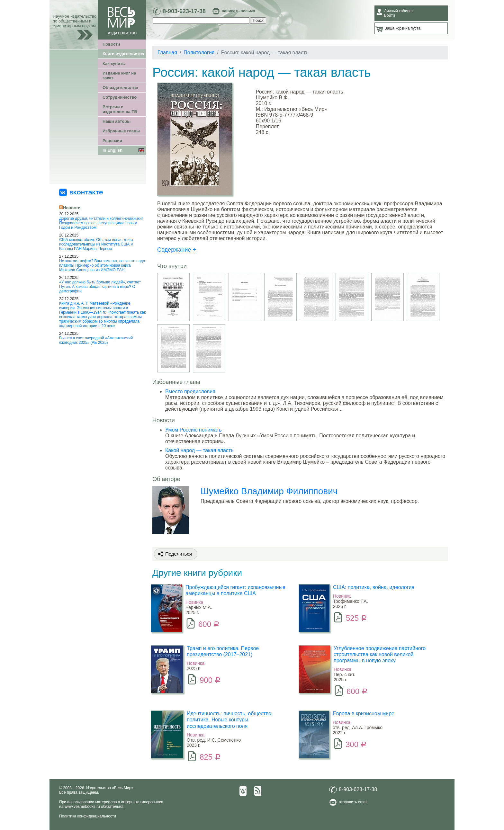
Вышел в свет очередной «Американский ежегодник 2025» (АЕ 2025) (96, 340)
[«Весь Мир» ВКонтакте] (81, 192)
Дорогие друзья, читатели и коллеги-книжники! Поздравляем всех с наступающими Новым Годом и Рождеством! (101, 223)
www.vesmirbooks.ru (82, 807)
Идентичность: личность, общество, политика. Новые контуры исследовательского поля (230, 720)
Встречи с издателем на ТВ (120, 109)
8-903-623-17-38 (184, 11)
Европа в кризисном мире (364, 714)
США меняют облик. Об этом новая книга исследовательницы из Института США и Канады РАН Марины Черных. (96, 244)
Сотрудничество (120, 97)
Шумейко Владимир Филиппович (269, 491)
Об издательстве (120, 88)
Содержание (177, 250)
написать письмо (238, 11)
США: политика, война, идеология (374, 587)
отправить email (353, 802)
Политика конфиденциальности (88, 816)
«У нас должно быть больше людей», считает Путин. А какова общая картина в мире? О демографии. (100, 287)
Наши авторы (117, 121)
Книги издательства (123, 54)
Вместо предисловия (190, 392)
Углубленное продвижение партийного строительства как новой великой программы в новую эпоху (380, 654)
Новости (111, 44)
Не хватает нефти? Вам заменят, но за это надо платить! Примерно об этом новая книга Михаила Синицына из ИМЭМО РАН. (102, 265)
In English (113, 150)
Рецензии (112, 141)
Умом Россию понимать (194, 430)
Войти (390, 15)
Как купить (114, 63)
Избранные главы (121, 131)
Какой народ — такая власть (199, 450)
